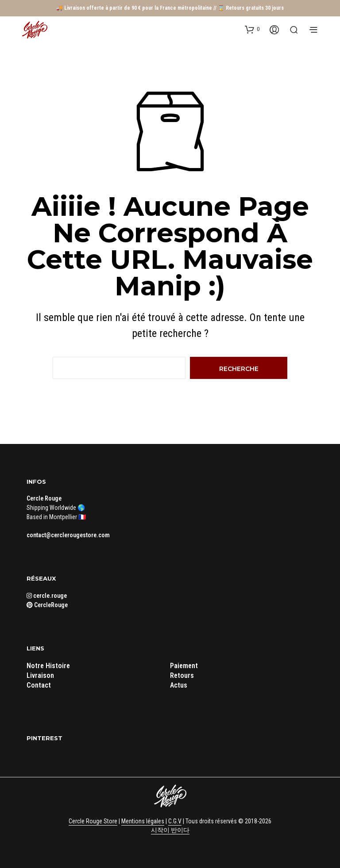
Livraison (40, 675)
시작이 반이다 (170, 830)
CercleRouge (47, 605)
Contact (39, 685)
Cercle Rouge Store (93, 821)
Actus (179, 685)
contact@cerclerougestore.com (68, 535)
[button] (252, 29)
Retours (182, 675)
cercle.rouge (47, 596)
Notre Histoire (48, 666)
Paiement (184, 666)
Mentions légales (143, 821)
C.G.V (175, 821)
